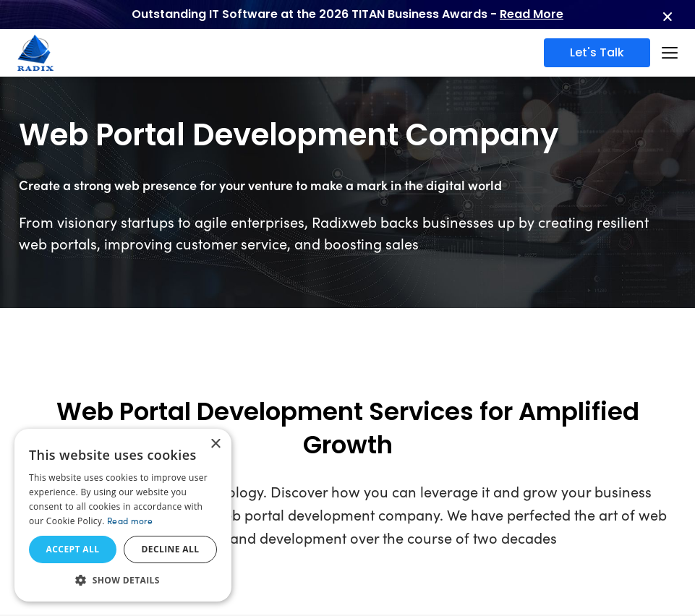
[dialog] (123, 515)
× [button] (215, 444)
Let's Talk (597, 52)
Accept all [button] (73, 549)
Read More (532, 14)
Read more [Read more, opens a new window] (130, 521)
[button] (123, 580)
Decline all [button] (171, 549)
